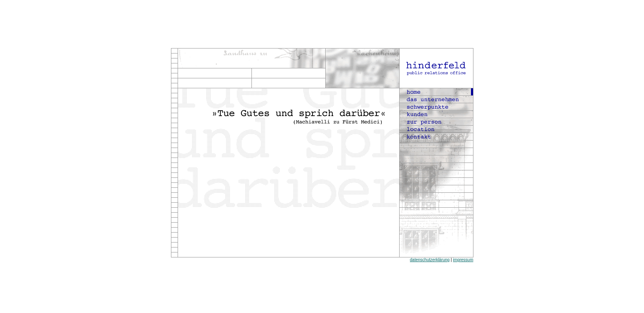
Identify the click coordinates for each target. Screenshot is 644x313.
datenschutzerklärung (430, 260)
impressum (463, 260)
